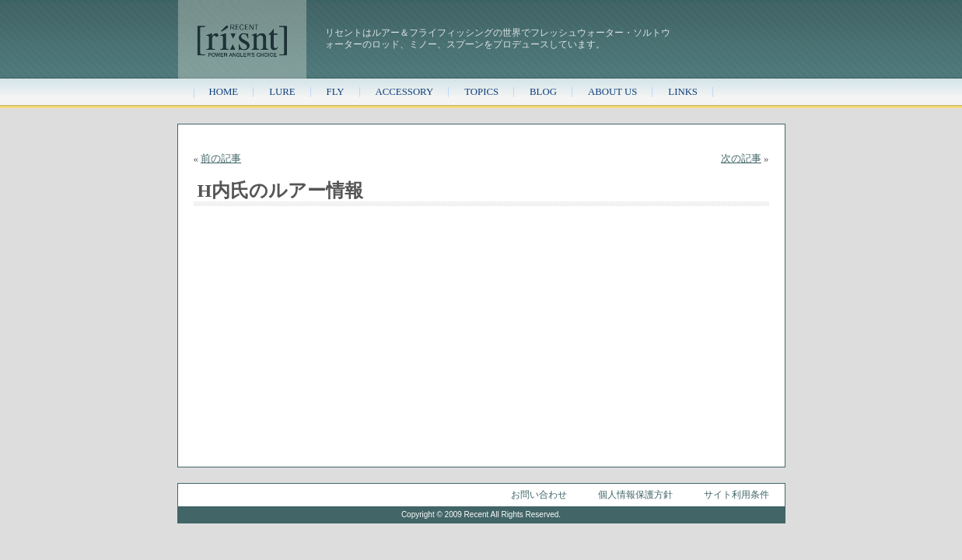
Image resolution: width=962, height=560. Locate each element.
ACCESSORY (405, 92)
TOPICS (481, 92)
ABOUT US (612, 92)
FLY (336, 92)
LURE (282, 92)
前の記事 (221, 159)
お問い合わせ (539, 495)
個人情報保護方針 (635, 495)
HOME (224, 92)
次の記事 (741, 159)
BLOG (543, 92)
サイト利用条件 (736, 495)
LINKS (683, 92)
